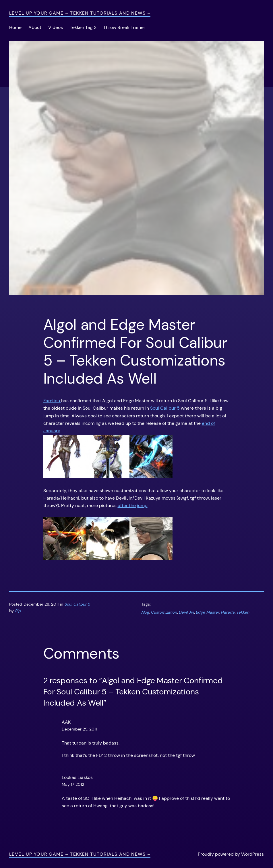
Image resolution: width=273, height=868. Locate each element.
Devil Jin (186, 612)
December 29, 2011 (79, 729)
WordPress (252, 854)
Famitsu (52, 401)
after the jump (133, 505)
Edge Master (208, 612)
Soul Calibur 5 (165, 408)
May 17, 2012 (73, 784)
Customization (164, 612)
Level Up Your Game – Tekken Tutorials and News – (80, 13)
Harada (228, 612)
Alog (145, 612)
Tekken (243, 612)
